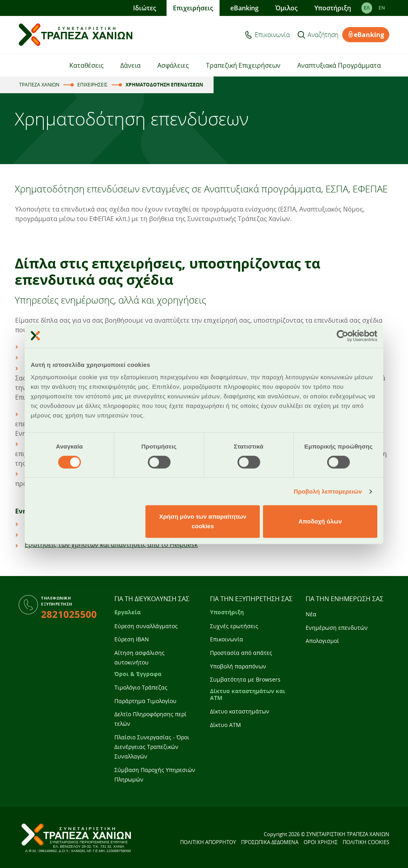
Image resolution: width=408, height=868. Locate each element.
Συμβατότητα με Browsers (245, 679)
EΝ (382, 8)
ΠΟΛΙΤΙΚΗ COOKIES (366, 842)
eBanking (244, 8)
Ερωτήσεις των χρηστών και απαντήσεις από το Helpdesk (111, 545)
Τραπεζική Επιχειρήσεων (243, 65)
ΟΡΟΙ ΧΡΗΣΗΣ (321, 842)
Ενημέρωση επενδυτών (337, 628)
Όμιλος (286, 8)
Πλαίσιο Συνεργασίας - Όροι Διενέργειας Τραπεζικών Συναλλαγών (152, 747)
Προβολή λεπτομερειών (328, 491)
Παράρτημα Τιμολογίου (145, 701)
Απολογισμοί (322, 641)
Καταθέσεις (86, 65)
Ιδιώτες (145, 8)
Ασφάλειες (173, 65)
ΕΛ (367, 8)
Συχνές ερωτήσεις (234, 626)
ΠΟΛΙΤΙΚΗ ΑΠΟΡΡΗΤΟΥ (208, 842)
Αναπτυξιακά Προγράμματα (339, 65)
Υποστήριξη (333, 8)
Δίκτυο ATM (226, 725)
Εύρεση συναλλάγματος (146, 626)
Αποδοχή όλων (320, 521)
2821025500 (69, 614)
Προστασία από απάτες (241, 653)
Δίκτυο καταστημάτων (240, 711)
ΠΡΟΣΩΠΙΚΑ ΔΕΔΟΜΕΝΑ (270, 842)
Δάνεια (130, 65)
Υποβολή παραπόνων (238, 666)
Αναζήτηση (323, 35)
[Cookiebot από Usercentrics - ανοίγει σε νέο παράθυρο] (342, 336)
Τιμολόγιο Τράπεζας (141, 687)
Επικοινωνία (272, 35)
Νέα (311, 614)
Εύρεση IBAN (132, 639)
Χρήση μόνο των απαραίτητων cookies (203, 521)
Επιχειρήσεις (193, 8)
